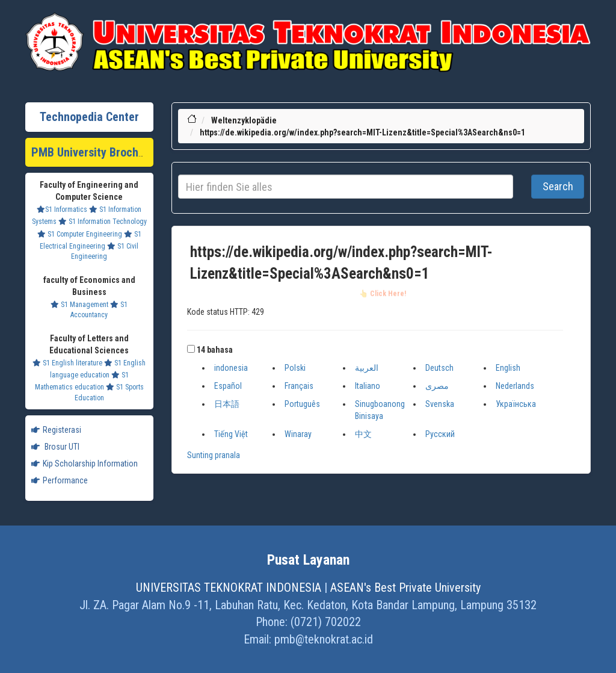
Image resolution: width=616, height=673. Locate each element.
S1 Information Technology (103, 222)
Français (299, 386)
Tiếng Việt (231, 434)
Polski (295, 368)
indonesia (231, 368)
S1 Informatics (62, 209)
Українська (516, 404)
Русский (440, 434)
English (508, 368)
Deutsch (439, 368)
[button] (191, 349)
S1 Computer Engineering (80, 234)
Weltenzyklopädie (244, 120)
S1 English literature (67, 363)
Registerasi (56, 430)
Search (558, 186)
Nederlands (515, 386)
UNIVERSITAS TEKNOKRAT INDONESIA (229, 588)
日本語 (227, 404)
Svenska (440, 404)
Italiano (368, 386)
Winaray (298, 434)
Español (228, 386)
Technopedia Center (89, 117)
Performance (60, 480)
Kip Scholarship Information (85, 464)
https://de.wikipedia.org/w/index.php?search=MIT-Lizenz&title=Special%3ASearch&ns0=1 (362, 132)
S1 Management (79, 305)
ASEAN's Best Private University (405, 588)
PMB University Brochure (93, 152)
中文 (363, 434)
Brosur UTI (55, 447)
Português (302, 404)
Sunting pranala (214, 455)
